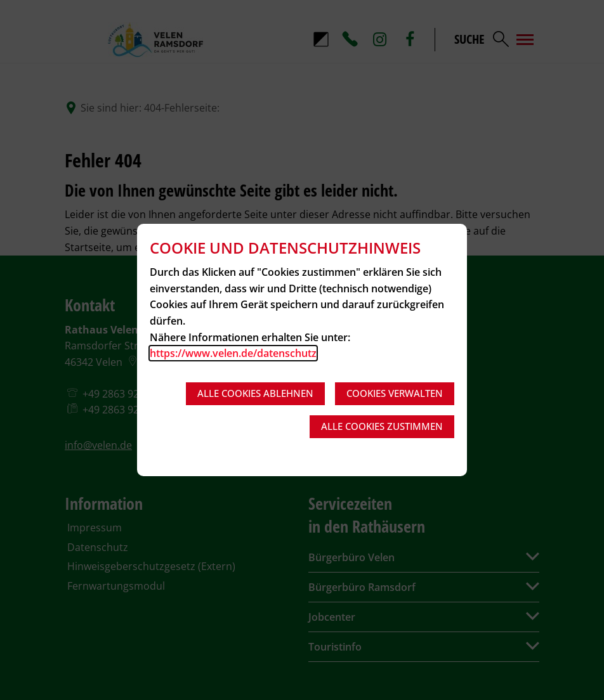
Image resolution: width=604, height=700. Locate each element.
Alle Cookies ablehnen (255, 393)
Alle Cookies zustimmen (382, 426)
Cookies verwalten (395, 393)
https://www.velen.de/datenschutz (233, 353)
